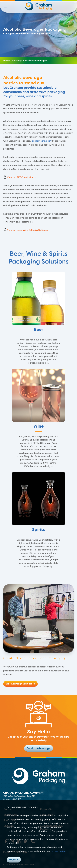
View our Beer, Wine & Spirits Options (27, 230)
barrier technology (42, 141)
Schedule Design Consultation (20, 684)
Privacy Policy (58, 851)
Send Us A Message (39, 748)
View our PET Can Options (21, 177)
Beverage (17, 60)
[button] (5, 7)
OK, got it (14, 860)
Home (7, 60)
